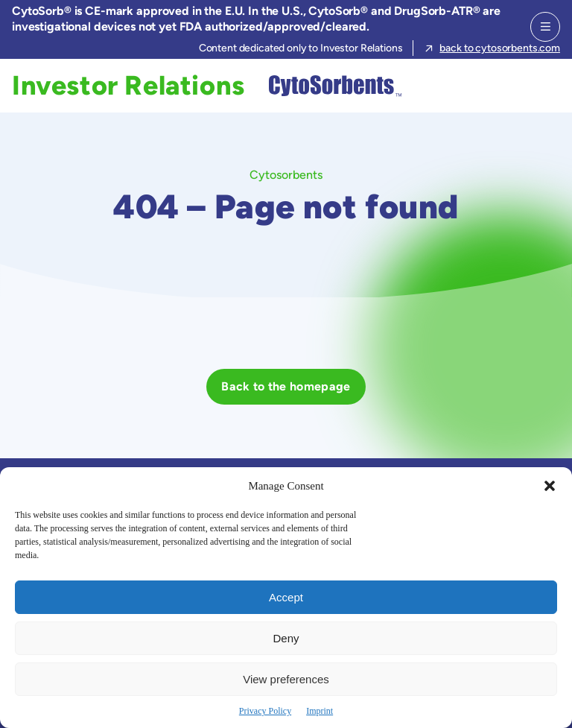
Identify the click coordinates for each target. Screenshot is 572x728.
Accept (286, 597)
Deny (286, 638)
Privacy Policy (265, 711)
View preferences (286, 679)
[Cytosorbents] (331, 86)
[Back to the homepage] (286, 387)
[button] (550, 486)
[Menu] (545, 27)
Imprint (320, 711)
